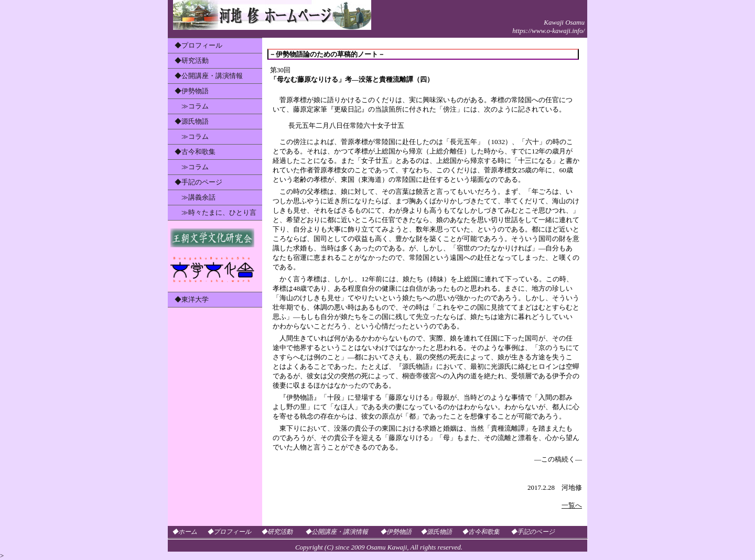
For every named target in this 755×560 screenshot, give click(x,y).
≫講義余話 (195, 197)
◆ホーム (185, 532)
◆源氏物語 (192, 121)
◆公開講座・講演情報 (209, 76)
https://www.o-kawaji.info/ (548, 31)
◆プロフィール (198, 45)
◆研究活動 (192, 61)
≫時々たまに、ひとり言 (215, 212)
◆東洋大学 (192, 299)
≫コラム (192, 106)
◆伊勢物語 (192, 91)
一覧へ (572, 505)
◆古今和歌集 (195, 152)
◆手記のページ (198, 182)
